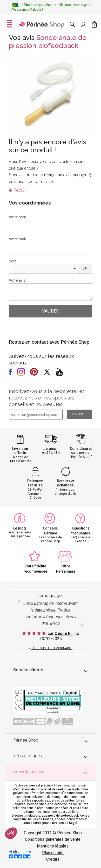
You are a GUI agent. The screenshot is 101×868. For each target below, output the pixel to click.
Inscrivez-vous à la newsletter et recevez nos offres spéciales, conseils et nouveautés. (46, 398)
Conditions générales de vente (53, 839)
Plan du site (53, 853)
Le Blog (20, 528)
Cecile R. (64, 633)
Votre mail (17, 239)
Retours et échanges (66, 483)
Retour (17, 190)
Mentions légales (53, 846)
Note (13, 261)
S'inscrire (79, 414)
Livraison (50, 449)
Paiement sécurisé (35, 483)
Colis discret (81, 449)
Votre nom (18, 217)
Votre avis (17, 280)
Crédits (53, 859)
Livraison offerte (20, 451)
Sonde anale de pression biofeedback (48, 42)
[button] (11, 833)
